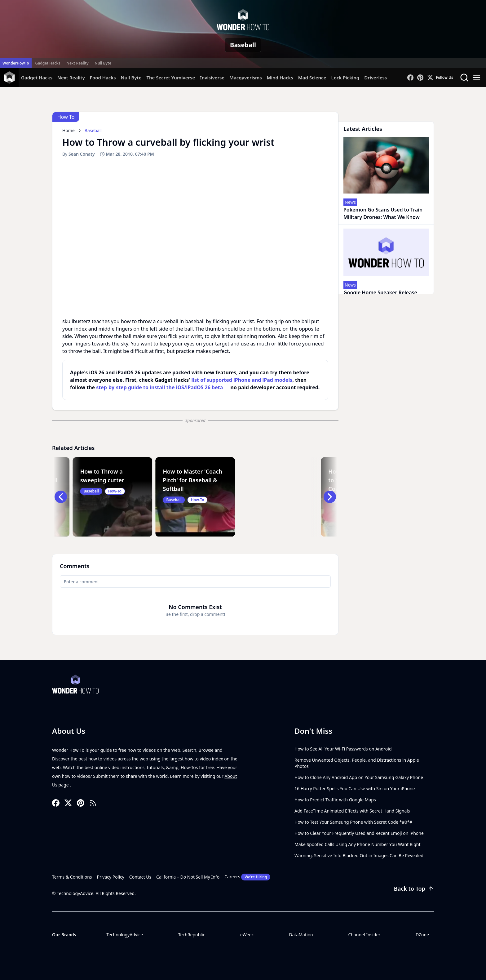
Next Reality (77, 63)
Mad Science (312, 78)
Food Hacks (103, 78)
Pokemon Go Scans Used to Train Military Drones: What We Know (383, 213)
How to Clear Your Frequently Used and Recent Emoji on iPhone (359, 833)
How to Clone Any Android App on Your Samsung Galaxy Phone (359, 777)
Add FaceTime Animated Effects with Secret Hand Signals (352, 811)
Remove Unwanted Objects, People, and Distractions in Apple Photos (357, 763)
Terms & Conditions (72, 877)
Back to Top (414, 889)
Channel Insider (364, 935)
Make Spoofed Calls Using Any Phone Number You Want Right (358, 844)
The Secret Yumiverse (171, 78)
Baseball (243, 45)
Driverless (376, 78)
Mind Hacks (280, 78)
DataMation (301, 935)
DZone (422, 935)
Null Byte (103, 63)
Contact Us (140, 877)
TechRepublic (192, 935)
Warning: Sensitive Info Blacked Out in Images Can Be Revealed (359, 855)
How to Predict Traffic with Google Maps (335, 800)
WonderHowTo (16, 63)
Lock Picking (345, 78)
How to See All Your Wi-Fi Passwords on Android (343, 749)
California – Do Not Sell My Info (188, 877)
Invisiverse (212, 78)
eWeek (247, 935)
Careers (247, 877)
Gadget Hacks (48, 63)
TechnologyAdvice (125, 935)
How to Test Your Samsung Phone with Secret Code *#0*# (353, 822)
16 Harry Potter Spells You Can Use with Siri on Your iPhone (355, 788)
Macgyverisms (246, 78)
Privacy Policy (111, 877)
